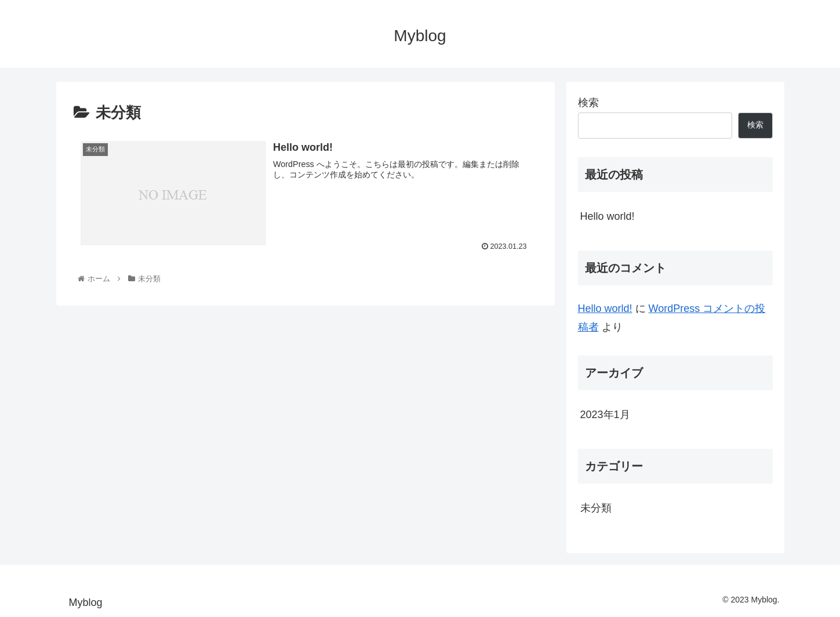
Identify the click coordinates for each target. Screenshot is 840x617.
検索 (588, 103)
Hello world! (608, 216)
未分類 (596, 508)
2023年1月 (605, 415)
